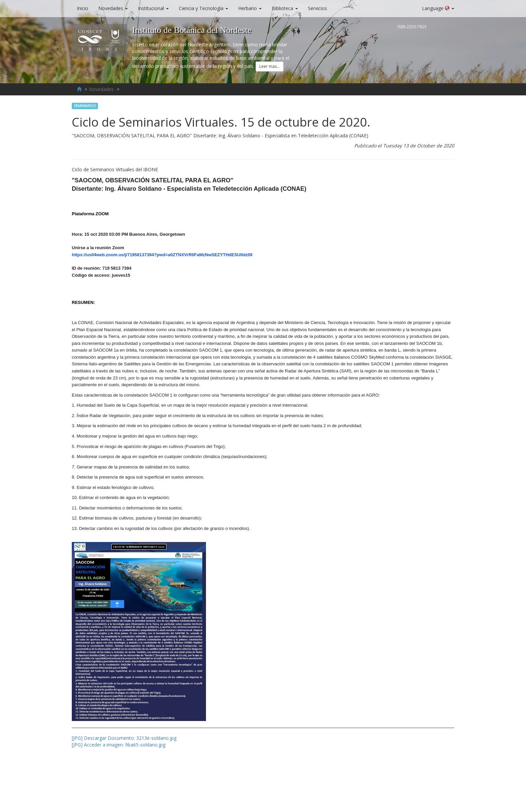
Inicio (85, 8)
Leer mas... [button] (270, 66)
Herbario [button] (250, 8)
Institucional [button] (153, 8)
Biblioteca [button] (285, 8)
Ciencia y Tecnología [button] (203, 8)
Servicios (320, 8)
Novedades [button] (113, 8)
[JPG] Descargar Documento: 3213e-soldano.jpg (124, 738)
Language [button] (438, 8)
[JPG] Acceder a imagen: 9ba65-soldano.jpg (119, 745)
